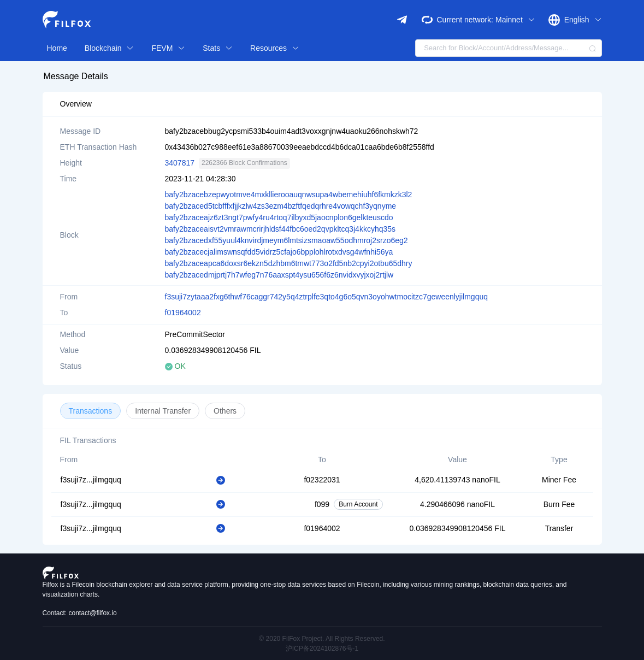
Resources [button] (275, 48)
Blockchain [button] (110, 48)
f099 (322, 504)
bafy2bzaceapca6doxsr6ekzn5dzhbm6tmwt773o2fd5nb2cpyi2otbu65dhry (289, 263)
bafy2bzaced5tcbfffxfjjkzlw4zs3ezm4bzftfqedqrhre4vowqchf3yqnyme (281, 206)
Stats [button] (218, 48)
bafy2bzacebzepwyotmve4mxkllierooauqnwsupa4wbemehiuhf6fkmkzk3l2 (289, 195)
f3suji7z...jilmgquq (91, 480)
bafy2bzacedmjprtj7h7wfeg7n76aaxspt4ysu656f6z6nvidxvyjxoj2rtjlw (279, 275)
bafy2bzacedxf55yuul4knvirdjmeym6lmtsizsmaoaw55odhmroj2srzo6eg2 (286, 240)
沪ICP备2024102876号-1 (322, 649)
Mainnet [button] (515, 20)
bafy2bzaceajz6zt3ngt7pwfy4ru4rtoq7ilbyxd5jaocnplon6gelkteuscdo (279, 217)
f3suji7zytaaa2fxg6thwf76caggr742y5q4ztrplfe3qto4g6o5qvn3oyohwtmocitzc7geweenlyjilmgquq (327, 297)
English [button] (583, 20)
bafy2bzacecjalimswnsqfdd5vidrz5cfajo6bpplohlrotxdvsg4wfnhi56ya (279, 252)
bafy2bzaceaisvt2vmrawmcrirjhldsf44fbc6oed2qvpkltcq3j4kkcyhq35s (280, 229)
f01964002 (183, 313)
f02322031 (322, 480)
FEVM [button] (168, 48)
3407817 (180, 163)
